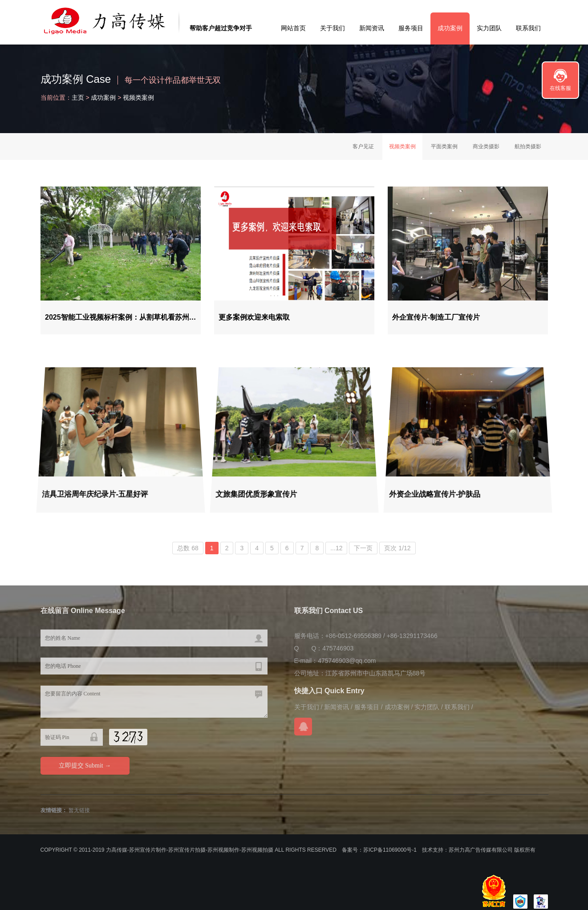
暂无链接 (79, 810)
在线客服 (560, 88)
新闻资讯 (372, 28)
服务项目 (411, 28)
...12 (336, 548)
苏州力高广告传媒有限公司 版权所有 (492, 850)
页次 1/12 (397, 548)
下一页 (363, 548)
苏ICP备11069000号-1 (390, 850)
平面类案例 (444, 146)
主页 (78, 97)
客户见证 (363, 146)
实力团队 (489, 28)
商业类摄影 (486, 146)
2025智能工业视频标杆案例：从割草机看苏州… (120, 318)
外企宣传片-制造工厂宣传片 (434, 318)
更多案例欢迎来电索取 (252, 318)
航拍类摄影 (528, 146)
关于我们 (333, 28)
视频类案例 (138, 97)
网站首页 (293, 28)
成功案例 (450, 28)
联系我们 (528, 28)
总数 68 (188, 548)
